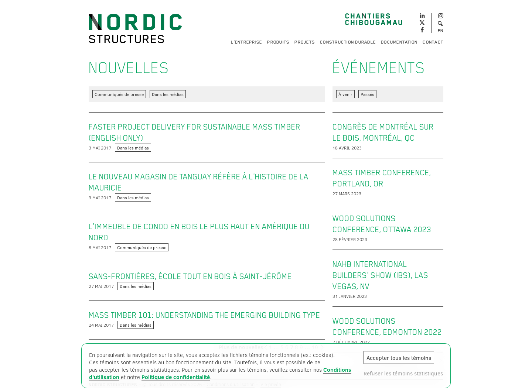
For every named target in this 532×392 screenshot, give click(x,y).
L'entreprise (246, 42)
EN (441, 31)
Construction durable (348, 42)
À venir (345, 94)
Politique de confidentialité (176, 377)
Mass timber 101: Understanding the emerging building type (204, 315)
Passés (367, 94)
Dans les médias (168, 94)
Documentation (399, 42)
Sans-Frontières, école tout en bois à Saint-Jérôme (190, 276)
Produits (278, 42)
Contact (433, 42)
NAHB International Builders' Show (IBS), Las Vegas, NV (380, 275)
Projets (305, 42)
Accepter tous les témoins (399, 358)
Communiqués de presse (119, 94)
